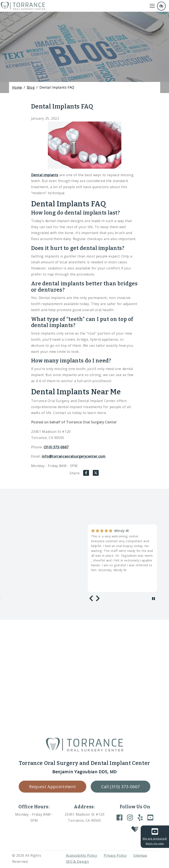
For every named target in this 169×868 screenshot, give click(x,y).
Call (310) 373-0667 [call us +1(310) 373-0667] (121, 787)
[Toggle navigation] (152, 6)
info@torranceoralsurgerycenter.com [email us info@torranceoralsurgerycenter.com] (74, 456)
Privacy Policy (115, 855)
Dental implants (45, 175)
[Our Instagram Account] (130, 817)
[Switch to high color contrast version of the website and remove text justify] (161, 6)
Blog (31, 87)
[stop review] (153, 599)
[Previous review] (91, 598)
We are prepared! (155, 836)
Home (17, 87)
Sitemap (140, 855)
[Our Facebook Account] (119, 817)
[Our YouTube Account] (150, 817)
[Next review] (98, 598)
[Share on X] (96, 474)
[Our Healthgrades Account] (135, 829)
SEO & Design (77, 862)
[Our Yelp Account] (140, 817)
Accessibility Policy (82, 855)
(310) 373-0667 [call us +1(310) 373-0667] (56, 447)
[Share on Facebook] (86, 474)
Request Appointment (52, 787)
